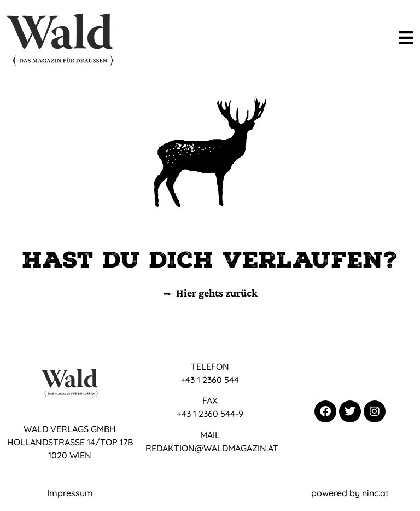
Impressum (70, 493)
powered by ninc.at (350, 493)
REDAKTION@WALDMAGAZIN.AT (212, 448)
